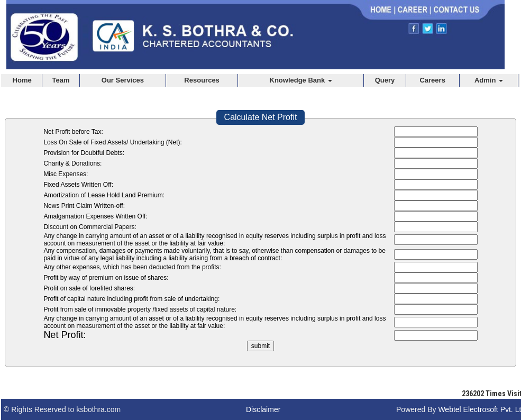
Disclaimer (263, 409)
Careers (432, 80)
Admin (489, 80)
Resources (202, 80)
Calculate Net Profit (261, 117)
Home (22, 80)
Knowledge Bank (301, 80)
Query (385, 80)
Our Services (123, 80)
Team (61, 80)
